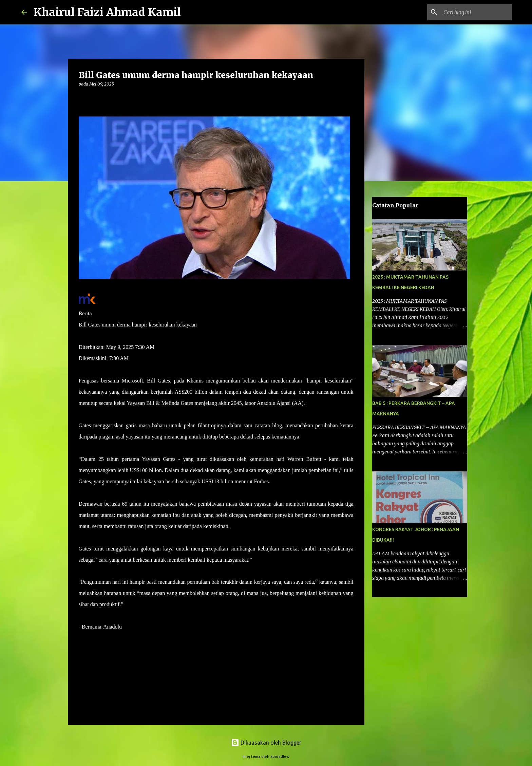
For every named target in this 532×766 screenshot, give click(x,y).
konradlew (280, 756)
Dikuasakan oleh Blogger (266, 743)
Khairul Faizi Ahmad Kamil (107, 12)
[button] (83, 98)
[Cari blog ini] (476, 12)
